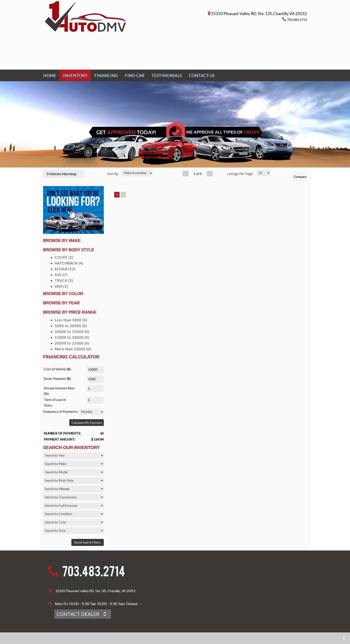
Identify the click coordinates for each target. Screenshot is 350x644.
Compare (299, 177)
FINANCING (106, 75)
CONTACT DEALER (79, 614)
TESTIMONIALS (167, 75)
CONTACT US (202, 75)
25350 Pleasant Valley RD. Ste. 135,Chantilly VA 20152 (259, 13)
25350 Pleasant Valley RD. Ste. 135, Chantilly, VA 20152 (95, 591)
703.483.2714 (94, 573)
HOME (50, 75)
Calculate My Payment (87, 423)
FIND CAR (135, 75)
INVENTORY (75, 75)
